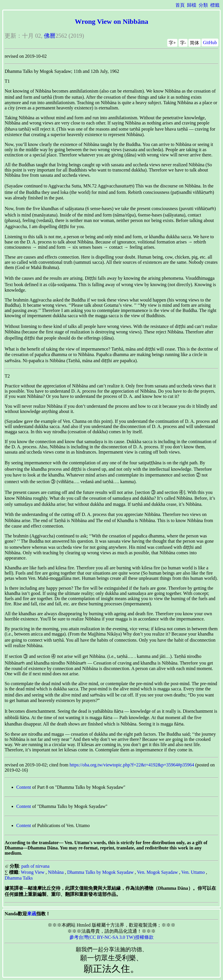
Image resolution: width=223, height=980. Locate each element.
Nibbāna (56, 872)
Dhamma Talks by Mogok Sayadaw (100, 872)
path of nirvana (35, 866)
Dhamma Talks (19, 878)
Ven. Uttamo (193, 872)
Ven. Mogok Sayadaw (158, 872)
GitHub (210, 43)
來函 (32, 914)
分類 (203, 5)
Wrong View (33, 872)
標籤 (215, 5)
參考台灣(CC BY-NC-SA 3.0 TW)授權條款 (111, 937)
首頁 (180, 5)
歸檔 (192, 5)
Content (24, 787)
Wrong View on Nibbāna (111, 21)
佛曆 (50, 36)
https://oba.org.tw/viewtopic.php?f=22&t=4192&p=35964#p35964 (132, 765)
